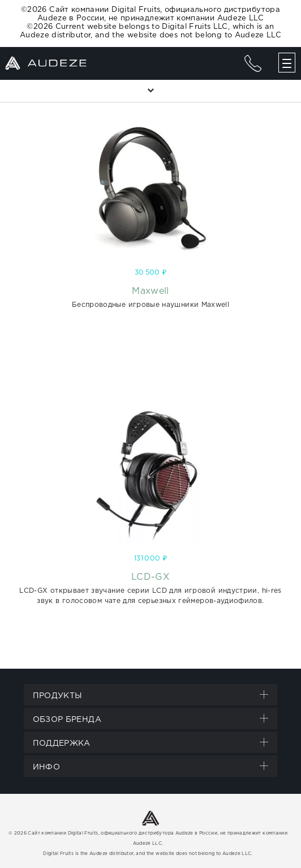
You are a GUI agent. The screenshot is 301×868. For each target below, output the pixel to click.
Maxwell (150, 291)
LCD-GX (150, 577)
